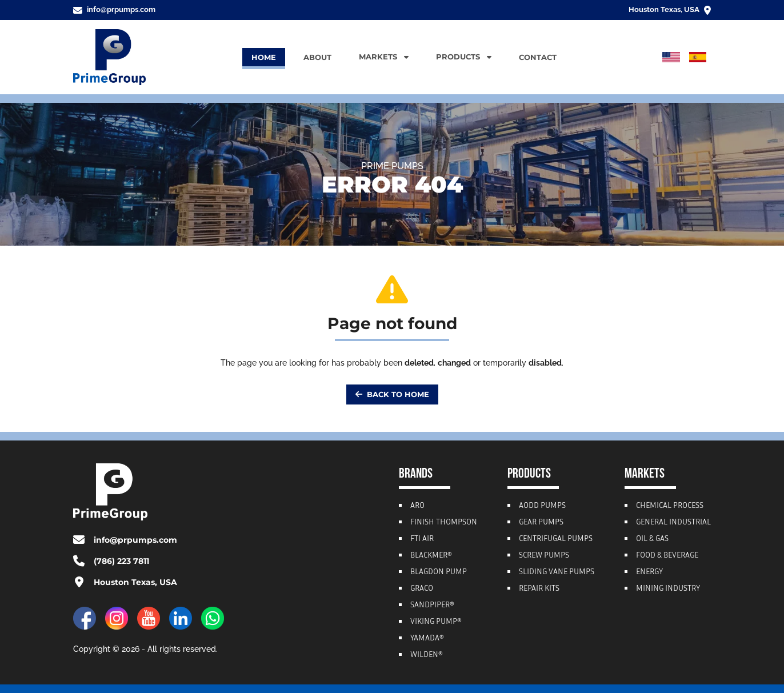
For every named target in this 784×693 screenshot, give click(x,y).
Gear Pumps (541, 523)
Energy (649, 572)
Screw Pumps (544, 556)
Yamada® (427, 639)
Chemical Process (670, 506)
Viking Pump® (436, 622)
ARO (417, 506)
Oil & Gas (652, 539)
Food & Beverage (667, 556)
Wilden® (427, 655)
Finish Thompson (444, 523)
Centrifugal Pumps (556, 539)
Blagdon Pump (439, 572)
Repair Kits (539, 589)
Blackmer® (431, 556)
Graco (422, 589)
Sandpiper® (432, 606)
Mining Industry (668, 589)
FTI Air (422, 539)
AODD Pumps (542, 506)
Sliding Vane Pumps (557, 572)
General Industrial (673, 523)
